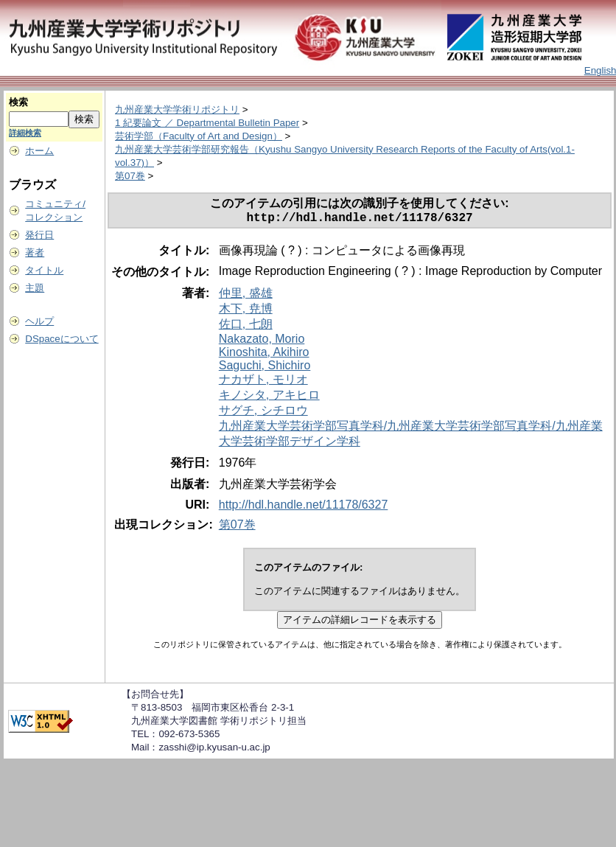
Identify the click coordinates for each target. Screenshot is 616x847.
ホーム (39, 151)
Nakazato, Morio (262, 342)
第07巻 (130, 176)
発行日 (39, 235)
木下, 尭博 (246, 311)
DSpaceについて (62, 339)
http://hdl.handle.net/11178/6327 (304, 508)
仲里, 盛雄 (246, 296)
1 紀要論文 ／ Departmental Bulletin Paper (207, 123)
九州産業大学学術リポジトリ (177, 109)
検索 (18, 102)
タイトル (44, 270)
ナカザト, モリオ (263, 382)
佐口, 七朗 (246, 327)
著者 (35, 252)
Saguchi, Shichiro (265, 368)
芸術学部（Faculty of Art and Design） (199, 136)
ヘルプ (39, 321)
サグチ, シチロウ (263, 413)
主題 (35, 288)
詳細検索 (25, 133)
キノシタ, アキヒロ (269, 398)
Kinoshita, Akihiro (264, 355)
